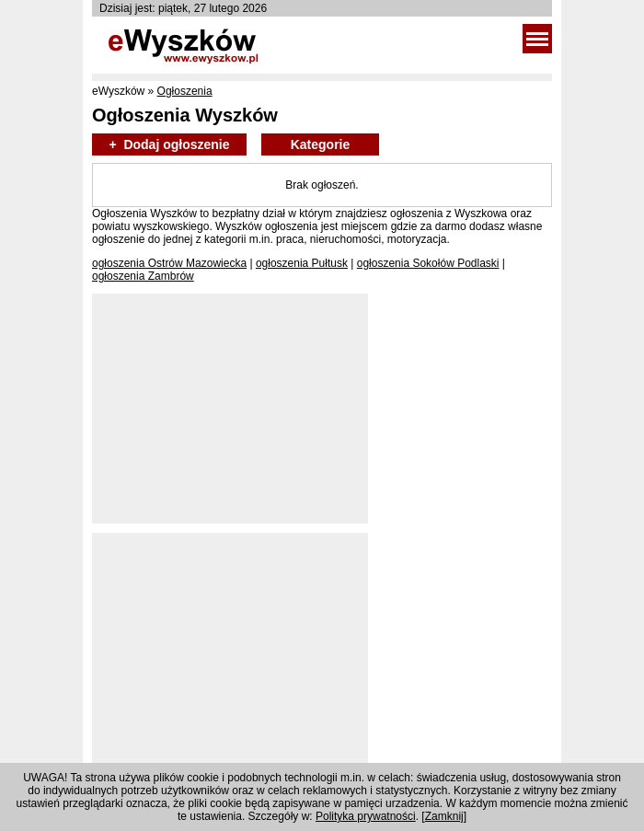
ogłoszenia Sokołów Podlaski (428, 263)
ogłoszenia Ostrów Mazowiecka (169, 263)
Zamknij (444, 816)
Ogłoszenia (185, 91)
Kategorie (321, 144)
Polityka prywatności (366, 816)
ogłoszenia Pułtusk (302, 263)
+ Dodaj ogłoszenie (169, 144)
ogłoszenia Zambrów (143, 276)
